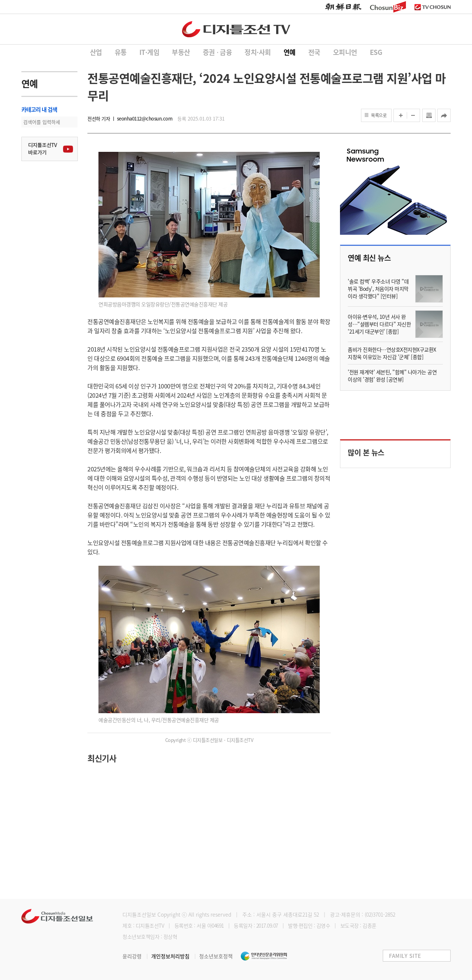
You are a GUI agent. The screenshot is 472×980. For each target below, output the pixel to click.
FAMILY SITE (405, 956)
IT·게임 (150, 52)
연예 (290, 52)
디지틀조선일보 (139, 914)
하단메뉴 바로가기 (0, 0)
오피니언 (345, 52)
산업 (96, 52)
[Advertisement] (209, 827)
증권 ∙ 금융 (218, 52)
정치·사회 (258, 52)
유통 (121, 52)
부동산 (181, 52)
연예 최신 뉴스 (369, 258)
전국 (314, 52)
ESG (376, 52)
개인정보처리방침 (175, 956)
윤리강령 (137, 956)
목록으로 (379, 115)
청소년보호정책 (216, 956)
